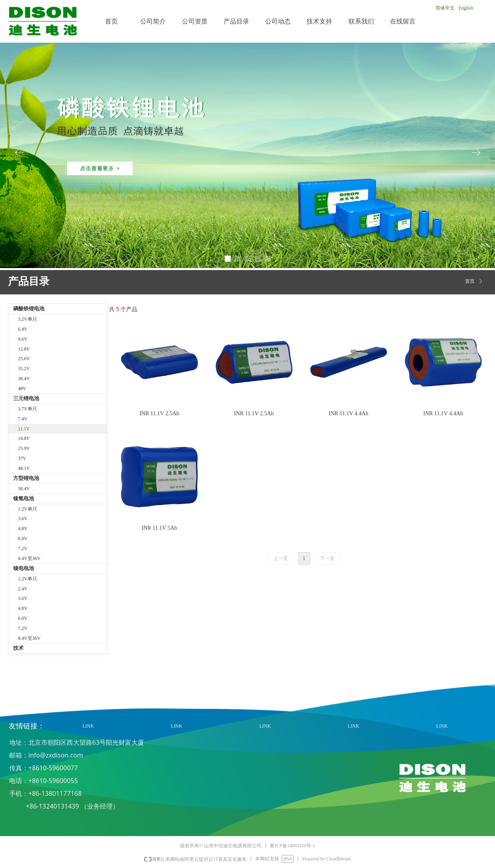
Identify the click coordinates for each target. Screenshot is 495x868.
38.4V (24, 379)
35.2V (24, 369)
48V (22, 389)
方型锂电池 (26, 478)
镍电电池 (24, 568)
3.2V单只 (28, 319)
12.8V (24, 349)
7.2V (23, 548)
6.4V (23, 329)
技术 (18, 648)
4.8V (23, 529)
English (466, 8)
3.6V (23, 519)
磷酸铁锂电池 (29, 309)
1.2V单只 (28, 509)
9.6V (23, 339)
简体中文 (445, 8)
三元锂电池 (26, 398)
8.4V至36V (29, 558)
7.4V (23, 419)
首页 (470, 281)
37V (22, 458)
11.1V (24, 429)
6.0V (23, 539)
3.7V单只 (28, 409)
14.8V (24, 438)
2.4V (23, 589)
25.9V (24, 448)
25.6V (24, 359)
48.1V (24, 468)
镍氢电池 (24, 498)
